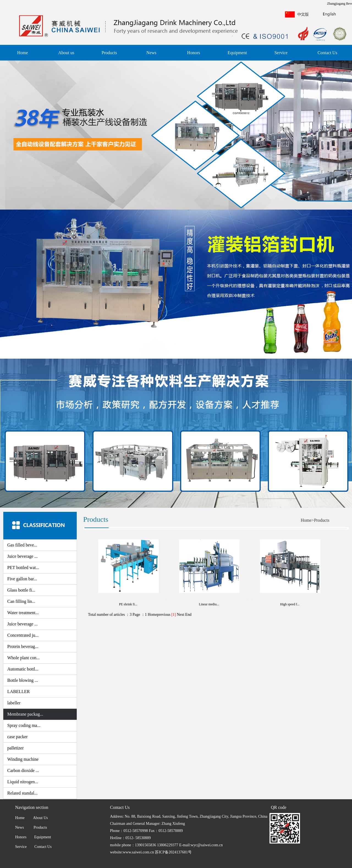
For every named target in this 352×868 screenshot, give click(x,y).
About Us (40, 818)
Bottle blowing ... (23, 680)
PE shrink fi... (128, 604)
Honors (193, 53)
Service (281, 53)
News (151, 53)
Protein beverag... (23, 646)
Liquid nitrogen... (23, 782)
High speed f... (290, 604)
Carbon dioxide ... (23, 771)
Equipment (237, 53)
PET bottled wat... (23, 568)
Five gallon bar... (22, 579)
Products (109, 53)
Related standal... (23, 793)
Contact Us (328, 53)
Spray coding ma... (24, 725)
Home (22, 53)
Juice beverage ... (23, 556)
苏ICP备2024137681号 (173, 852)
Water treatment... (23, 613)
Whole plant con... (24, 658)
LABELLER (19, 692)
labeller (14, 703)
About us (66, 53)
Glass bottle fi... (21, 590)
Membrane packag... (25, 714)
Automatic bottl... (23, 669)
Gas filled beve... (22, 545)
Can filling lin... (21, 601)
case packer (18, 737)
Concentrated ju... (23, 635)
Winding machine (23, 759)
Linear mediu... (209, 604)
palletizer (16, 748)
